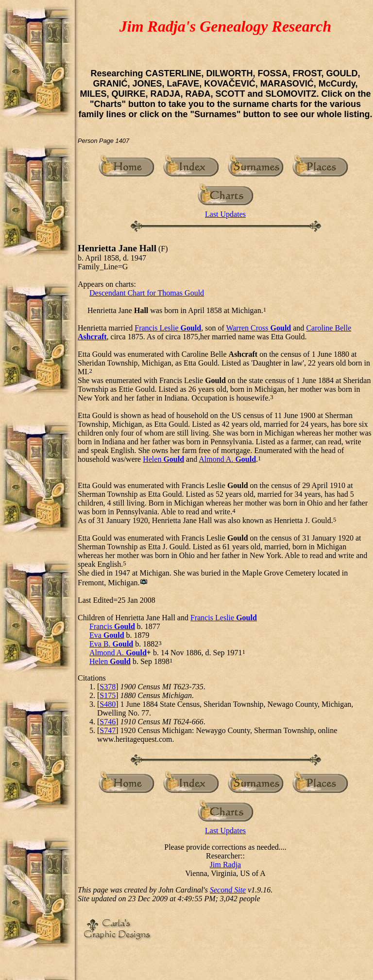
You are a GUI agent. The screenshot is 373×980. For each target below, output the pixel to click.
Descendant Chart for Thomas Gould (147, 293)
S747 (108, 730)
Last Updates (225, 214)
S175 (108, 695)
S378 (108, 687)
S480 (108, 704)
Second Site (228, 890)
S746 (108, 722)
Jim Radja (225, 865)
